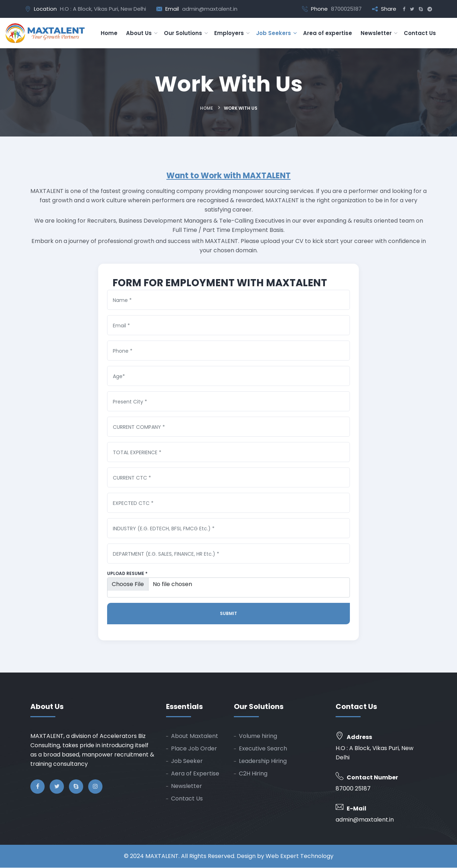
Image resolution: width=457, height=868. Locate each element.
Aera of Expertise (195, 774)
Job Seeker (187, 761)
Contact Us (187, 799)
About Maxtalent (195, 736)
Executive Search (263, 749)
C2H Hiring (253, 774)
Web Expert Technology (300, 856)
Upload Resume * (127, 574)
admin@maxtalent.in (210, 9)
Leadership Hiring (263, 761)
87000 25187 (353, 789)
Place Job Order (194, 749)
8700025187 (346, 9)
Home (207, 108)
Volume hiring (258, 736)
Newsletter (187, 786)
